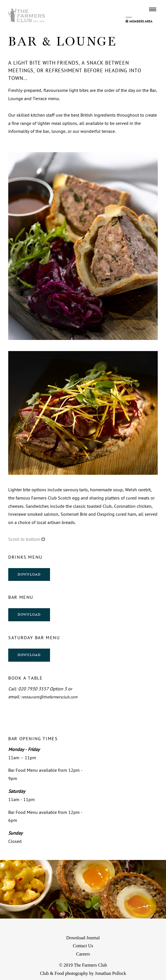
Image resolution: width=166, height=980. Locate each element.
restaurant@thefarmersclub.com (49, 697)
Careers (83, 954)
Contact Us (83, 946)
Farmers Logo (26, 15)
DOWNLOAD (29, 574)
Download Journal (83, 938)
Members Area (141, 21)
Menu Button (153, 9)
